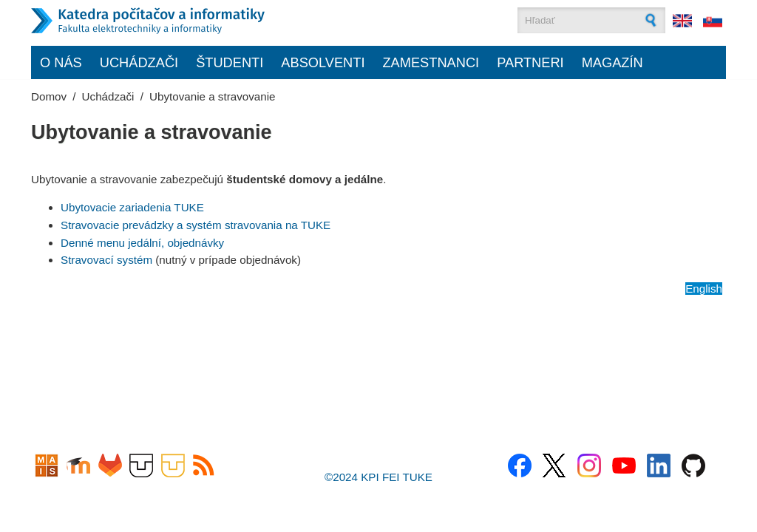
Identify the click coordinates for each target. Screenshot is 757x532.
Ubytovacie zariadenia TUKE (132, 207)
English (704, 289)
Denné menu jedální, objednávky (142, 243)
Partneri (530, 62)
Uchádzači (139, 62)
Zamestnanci (431, 62)
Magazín (612, 62)
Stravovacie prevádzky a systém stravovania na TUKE (196, 225)
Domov (49, 96)
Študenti (230, 62)
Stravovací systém (106, 260)
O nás (61, 62)
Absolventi (323, 62)
